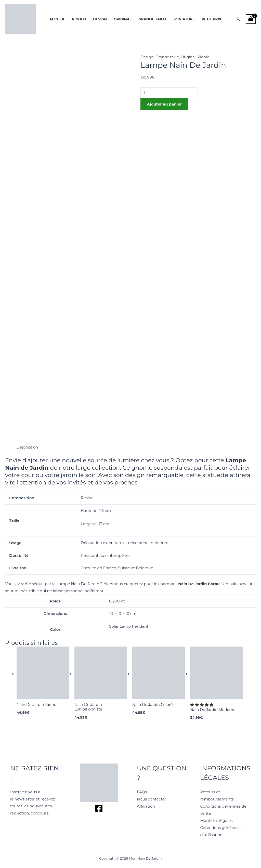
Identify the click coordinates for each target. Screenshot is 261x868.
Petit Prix (211, 19)
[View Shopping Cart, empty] (251, 19)
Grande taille (153, 19)
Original (123, 19)
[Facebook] (99, 809)
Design (100, 19)
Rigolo (79, 19)
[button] (238, 19)
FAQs (142, 792)
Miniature (185, 19)
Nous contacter (152, 799)
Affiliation (146, 806)
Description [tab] (28, 447)
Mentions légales (217, 820)
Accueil (57, 19)
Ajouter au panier (164, 104)
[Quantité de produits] (170, 93)
